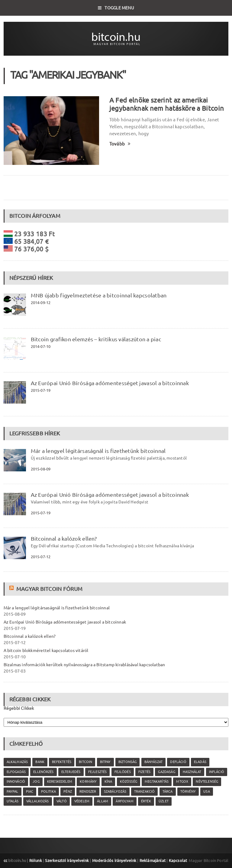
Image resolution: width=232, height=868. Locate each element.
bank (40, 762)
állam (103, 801)
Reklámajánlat (153, 860)
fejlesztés (98, 772)
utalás (13, 801)
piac (30, 791)
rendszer (88, 791)
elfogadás (16, 772)
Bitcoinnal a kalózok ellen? (64, 539)
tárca (168, 791)
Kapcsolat (178, 860)
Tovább (120, 144)
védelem (82, 801)
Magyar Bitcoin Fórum (49, 589)
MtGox (182, 781)
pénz (68, 791)
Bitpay (105, 762)
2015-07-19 (41, 390)
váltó (62, 801)
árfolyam (124, 801)
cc (5, 860)
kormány (88, 781)
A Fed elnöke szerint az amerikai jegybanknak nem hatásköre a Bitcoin (167, 104)
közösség (129, 781)
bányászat (154, 762)
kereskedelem (60, 781)
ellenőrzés (43, 772)
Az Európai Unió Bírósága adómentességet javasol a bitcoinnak (110, 383)
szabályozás (115, 791)
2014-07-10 (41, 346)
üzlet (164, 801)
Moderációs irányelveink (114, 860)
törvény (188, 791)
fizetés (144, 772)
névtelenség (207, 781)
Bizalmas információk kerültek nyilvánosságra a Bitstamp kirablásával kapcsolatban (84, 665)
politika (48, 791)
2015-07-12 (41, 557)
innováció (16, 781)
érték (146, 801)
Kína (108, 781)
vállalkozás (38, 801)
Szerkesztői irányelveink (67, 860)
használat (192, 772)
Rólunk (36, 860)
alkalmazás (17, 762)
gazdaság (166, 772)
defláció (178, 762)
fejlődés (123, 772)
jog (36, 781)
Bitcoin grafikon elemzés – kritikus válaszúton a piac (96, 339)
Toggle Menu (116, 8)
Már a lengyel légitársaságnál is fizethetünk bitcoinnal (98, 451)
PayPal (13, 791)
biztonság (128, 762)
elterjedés (71, 772)
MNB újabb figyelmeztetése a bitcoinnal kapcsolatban (99, 295)
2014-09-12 (41, 303)
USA (207, 791)
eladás (200, 762)
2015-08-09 (41, 469)
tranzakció (145, 791)
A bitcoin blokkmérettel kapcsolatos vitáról (46, 650)
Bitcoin (85, 762)
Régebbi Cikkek (19, 708)
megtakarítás (157, 781)
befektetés (62, 762)
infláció (217, 772)
